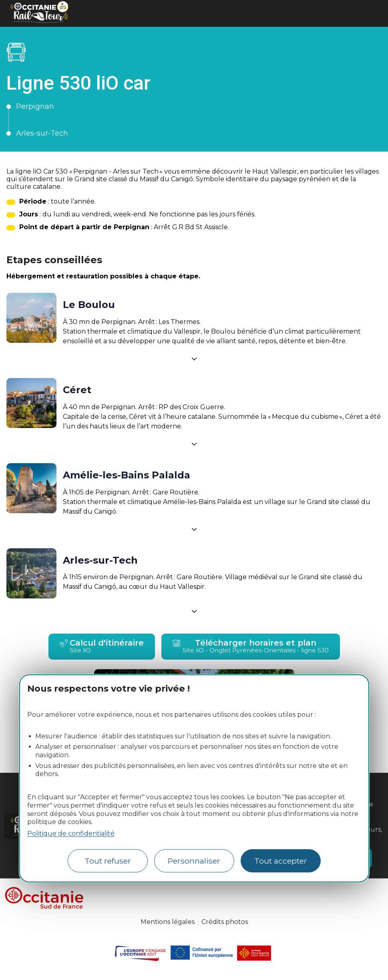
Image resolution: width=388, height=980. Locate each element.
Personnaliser (194, 861)
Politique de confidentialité (71, 833)
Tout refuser (108, 861)
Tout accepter (281, 861)
